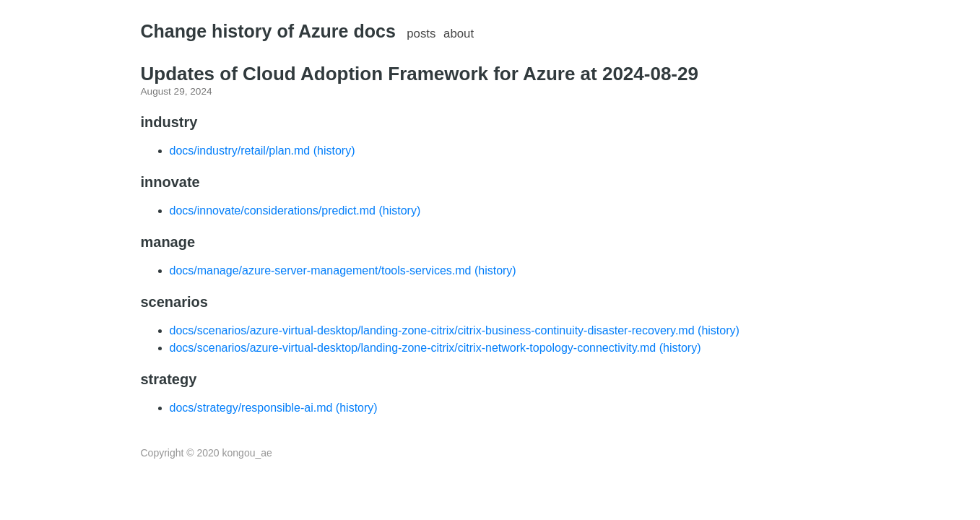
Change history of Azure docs (268, 31)
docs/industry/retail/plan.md (240, 151)
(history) (334, 151)
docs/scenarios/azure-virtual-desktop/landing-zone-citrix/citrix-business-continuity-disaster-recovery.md (432, 330)
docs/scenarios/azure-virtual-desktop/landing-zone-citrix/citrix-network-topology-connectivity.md (413, 348)
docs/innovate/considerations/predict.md (273, 211)
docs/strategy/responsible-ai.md (251, 408)
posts (421, 34)
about (459, 34)
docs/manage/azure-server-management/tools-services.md (321, 270)
